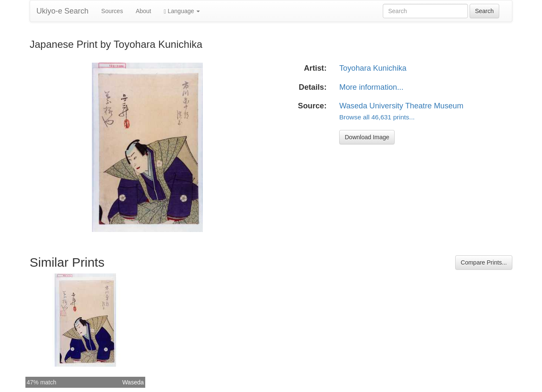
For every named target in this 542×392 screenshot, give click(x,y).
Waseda (133, 382)
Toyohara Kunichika (373, 68)
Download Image (367, 137)
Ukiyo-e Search (62, 11)
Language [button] (182, 11)
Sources (112, 11)
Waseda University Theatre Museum (401, 106)
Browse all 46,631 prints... (377, 117)
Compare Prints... (484, 262)
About (143, 11)
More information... (371, 87)
